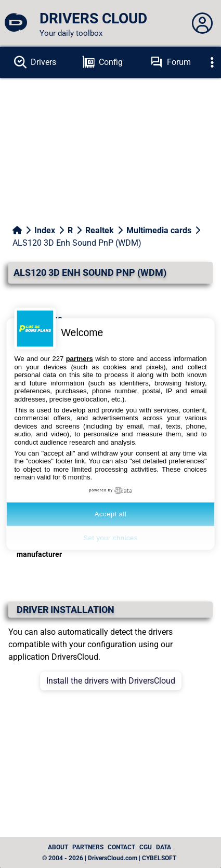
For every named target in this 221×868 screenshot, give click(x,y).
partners (80, 359)
